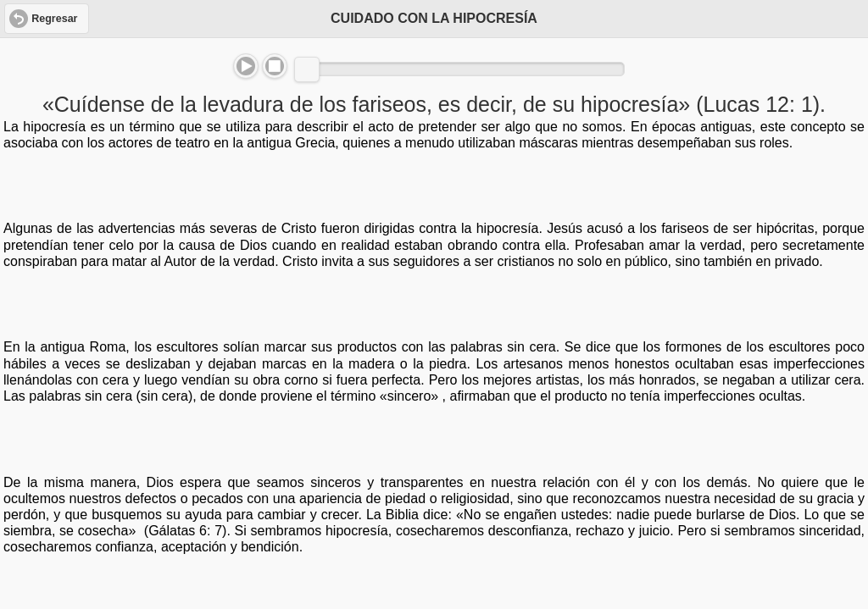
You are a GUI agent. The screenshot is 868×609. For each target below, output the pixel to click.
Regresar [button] (54, 19)
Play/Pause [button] (246, 66)
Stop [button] (275, 66)
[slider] (307, 69)
